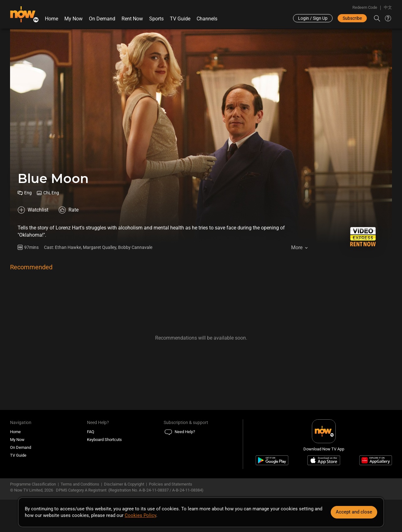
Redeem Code (365, 7)
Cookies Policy (140, 515)
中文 (388, 7)
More (297, 247)
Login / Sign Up (313, 18)
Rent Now (132, 19)
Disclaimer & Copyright (124, 484)
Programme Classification (33, 484)
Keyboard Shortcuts (104, 440)
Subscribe (352, 18)
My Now (73, 19)
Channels (207, 19)
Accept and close (354, 512)
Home (52, 19)
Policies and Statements (171, 484)
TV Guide (180, 19)
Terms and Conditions (80, 484)
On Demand (102, 19)
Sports (156, 19)
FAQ (91, 432)
